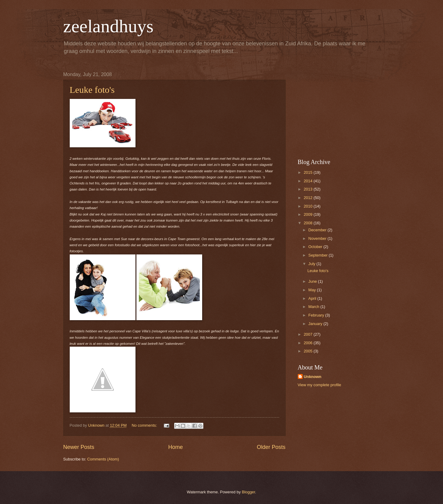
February (317, 315)
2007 (308, 334)
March (314, 307)
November (318, 238)
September (319, 255)
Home (175, 447)
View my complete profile (320, 385)
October (316, 247)
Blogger (248, 492)
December (318, 230)
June (313, 281)
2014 (308, 181)
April (313, 298)
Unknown (313, 377)
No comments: (145, 425)
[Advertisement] (336, 110)
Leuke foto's (92, 90)
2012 (308, 198)
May (313, 290)
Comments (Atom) (103, 459)
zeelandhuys (109, 26)
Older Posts (271, 447)
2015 (308, 172)
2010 (308, 206)
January (316, 324)
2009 (308, 214)
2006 (308, 343)
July (312, 264)
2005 (308, 351)
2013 (308, 189)
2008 (308, 223)
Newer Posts (79, 447)
